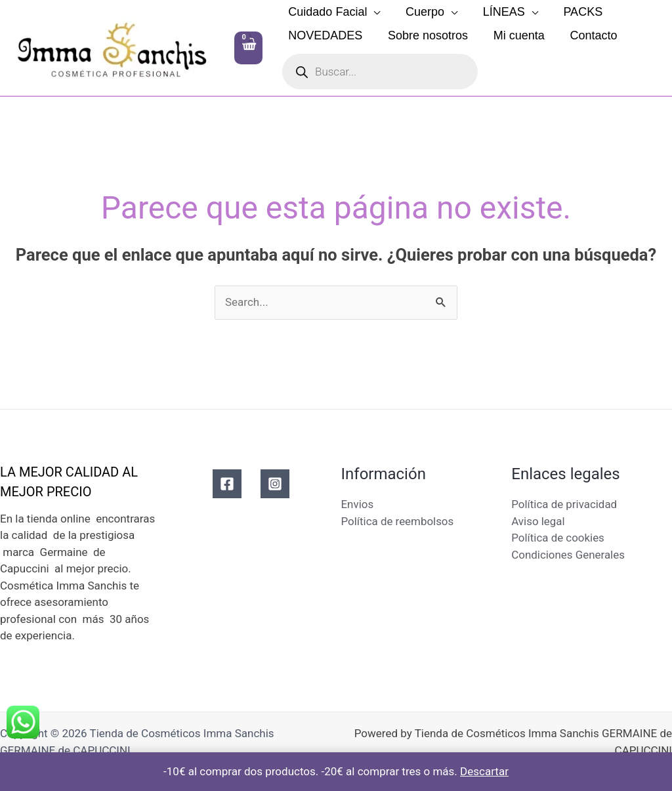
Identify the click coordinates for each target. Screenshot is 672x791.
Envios (358, 504)
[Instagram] (275, 484)
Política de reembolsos (398, 521)
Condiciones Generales (568, 555)
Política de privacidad (564, 504)
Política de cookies (558, 538)
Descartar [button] (484, 771)
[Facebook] (227, 484)
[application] (373, 12)
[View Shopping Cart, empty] (248, 48)
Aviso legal (538, 521)
